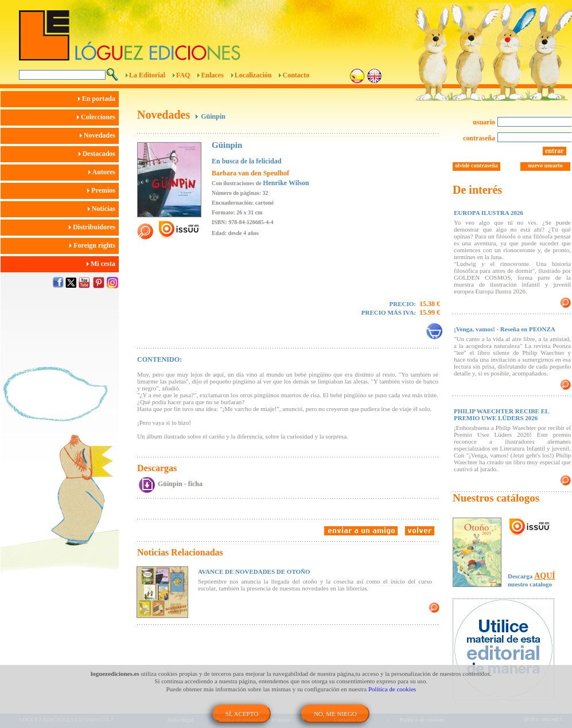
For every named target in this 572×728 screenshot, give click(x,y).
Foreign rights (94, 245)
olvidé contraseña (476, 165)
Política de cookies (392, 689)
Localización (253, 75)
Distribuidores (94, 227)
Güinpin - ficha (180, 484)
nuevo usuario (545, 165)
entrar (555, 151)
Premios (103, 190)
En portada (98, 99)
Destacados (99, 154)
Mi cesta (103, 264)
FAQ (183, 75)
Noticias (103, 209)
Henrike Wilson (286, 183)
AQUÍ (545, 576)
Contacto (296, 75)
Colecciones (98, 117)
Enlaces (212, 75)
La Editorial (147, 75)
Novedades (99, 135)
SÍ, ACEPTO (242, 714)
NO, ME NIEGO (335, 714)
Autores (104, 172)
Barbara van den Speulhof (250, 173)
